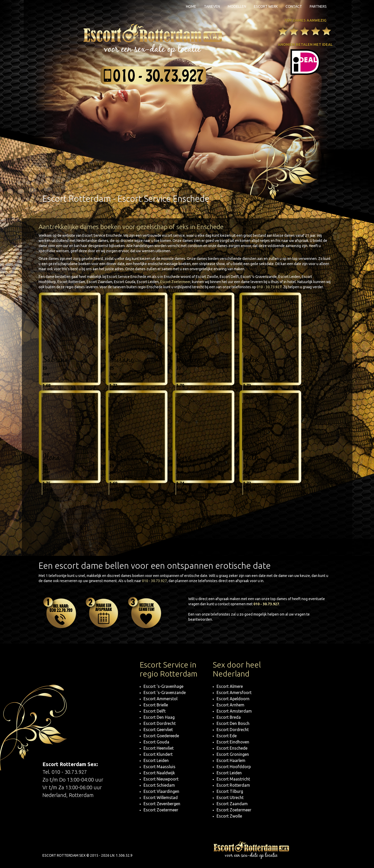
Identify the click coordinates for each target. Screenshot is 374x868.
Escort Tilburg (230, 791)
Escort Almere (230, 686)
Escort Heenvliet (159, 748)
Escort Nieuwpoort (161, 779)
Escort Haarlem (231, 760)
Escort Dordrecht (160, 723)
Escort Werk (266, 6)
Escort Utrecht (230, 797)
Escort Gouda (156, 742)
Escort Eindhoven (233, 742)
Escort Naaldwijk (159, 773)
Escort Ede (227, 736)
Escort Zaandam (232, 804)
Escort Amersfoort (234, 692)
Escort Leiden (156, 760)
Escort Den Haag (159, 717)
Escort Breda (229, 717)
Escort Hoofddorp (234, 767)
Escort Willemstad (161, 797)
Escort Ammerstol (161, 699)
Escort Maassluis (159, 767)
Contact (294, 6)
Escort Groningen (233, 754)
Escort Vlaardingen (161, 791)
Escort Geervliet (158, 730)
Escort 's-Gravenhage (163, 686)
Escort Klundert (158, 754)
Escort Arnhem (230, 705)
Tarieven (212, 6)
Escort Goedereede (161, 736)
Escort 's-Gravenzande (165, 692)
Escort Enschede (232, 748)
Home (191, 6)
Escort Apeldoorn (233, 699)
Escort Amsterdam (234, 711)
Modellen (237, 6)
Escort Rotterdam (233, 785)
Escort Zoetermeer (175, 282)
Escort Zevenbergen (162, 804)
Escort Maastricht (233, 779)
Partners (318, 6)
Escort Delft (155, 711)
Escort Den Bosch (233, 723)
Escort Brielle (156, 705)
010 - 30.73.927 (269, 287)
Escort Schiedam (159, 785)
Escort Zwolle (229, 816)
